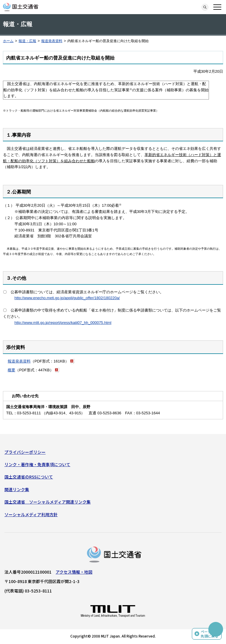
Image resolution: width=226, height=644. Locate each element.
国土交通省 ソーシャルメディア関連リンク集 (48, 502)
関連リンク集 (17, 489)
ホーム (8, 41)
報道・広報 (27, 41)
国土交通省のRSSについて (29, 477)
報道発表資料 (52, 41)
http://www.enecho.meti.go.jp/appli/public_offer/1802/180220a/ (67, 298)
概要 (11, 370)
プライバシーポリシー (25, 452)
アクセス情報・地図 (74, 572)
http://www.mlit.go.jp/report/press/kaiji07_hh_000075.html (63, 323)
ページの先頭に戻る (210, 634)
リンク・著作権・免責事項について (37, 464)
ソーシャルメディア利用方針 (31, 514)
